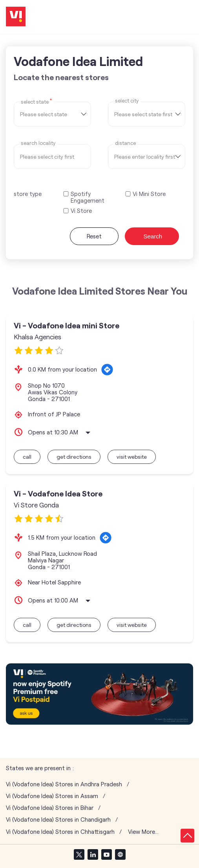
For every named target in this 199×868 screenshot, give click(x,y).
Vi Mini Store (149, 194)
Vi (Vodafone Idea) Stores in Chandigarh (58, 819)
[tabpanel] (99, 694)
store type (28, 194)
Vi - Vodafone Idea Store (58, 494)
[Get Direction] (107, 370)
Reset (94, 236)
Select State (36, 101)
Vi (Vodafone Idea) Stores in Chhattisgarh (60, 832)
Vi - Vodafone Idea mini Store (67, 325)
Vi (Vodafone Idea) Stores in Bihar (50, 808)
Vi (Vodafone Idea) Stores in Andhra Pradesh (64, 784)
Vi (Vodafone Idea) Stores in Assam (52, 796)
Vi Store (81, 211)
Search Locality (38, 143)
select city (127, 101)
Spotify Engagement (88, 197)
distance (125, 143)
